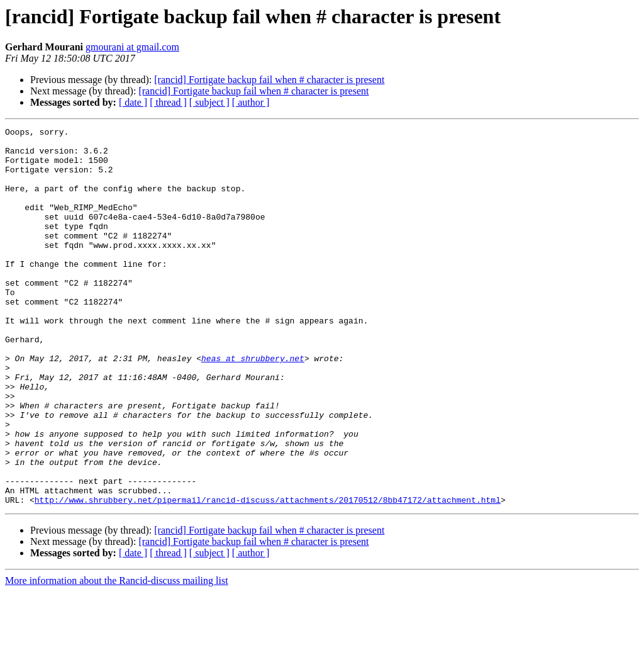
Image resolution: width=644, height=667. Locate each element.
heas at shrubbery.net (253, 405)
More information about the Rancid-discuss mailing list (117, 656)
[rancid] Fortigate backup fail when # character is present (269, 80)
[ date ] (133, 102)
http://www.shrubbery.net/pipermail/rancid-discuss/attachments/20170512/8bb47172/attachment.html (268, 575)
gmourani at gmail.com (132, 47)
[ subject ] (209, 102)
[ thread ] (168, 102)
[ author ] (251, 102)
